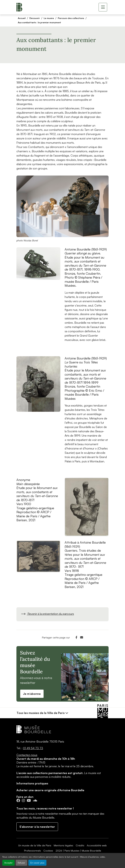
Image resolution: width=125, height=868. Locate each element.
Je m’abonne (32, 694)
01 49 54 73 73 (33, 748)
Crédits (80, 845)
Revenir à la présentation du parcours (47, 614)
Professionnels (32, 851)
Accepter (8, 863)
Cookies (48, 851)
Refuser (21, 863)
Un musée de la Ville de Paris (35, 845)
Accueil (22, 18)
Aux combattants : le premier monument (39, 22)
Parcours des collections (71, 18)
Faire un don (25, 797)
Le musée (49, 18)
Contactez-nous (27, 755)
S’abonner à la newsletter (37, 827)
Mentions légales (63, 845)
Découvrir (35, 18)
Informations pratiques (32, 783)
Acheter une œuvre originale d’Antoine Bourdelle (50, 790)
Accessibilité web (97, 845)
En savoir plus (37, 863)
